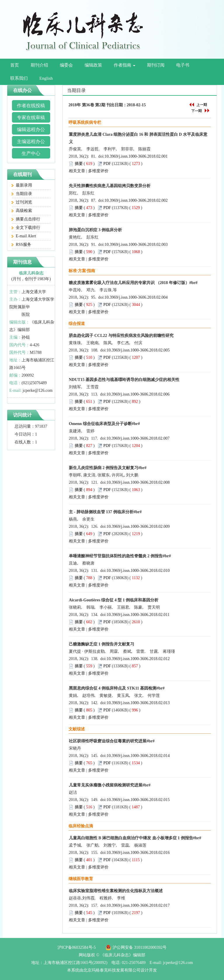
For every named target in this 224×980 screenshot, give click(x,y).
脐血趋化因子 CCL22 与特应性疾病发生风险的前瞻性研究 (121, 336)
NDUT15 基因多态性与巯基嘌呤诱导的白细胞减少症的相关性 (124, 380)
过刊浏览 (22, 202)
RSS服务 (21, 244)
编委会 (66, 65)
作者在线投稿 (31, 106)
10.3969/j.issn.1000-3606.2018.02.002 (136, 200)
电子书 (183, 65)
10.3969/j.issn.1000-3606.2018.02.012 (138, 659)
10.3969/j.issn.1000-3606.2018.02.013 (138, 703)
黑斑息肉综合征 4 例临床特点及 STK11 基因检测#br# (117, 688)
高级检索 (22, 211)
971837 (41, 426)
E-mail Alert (24, 236)
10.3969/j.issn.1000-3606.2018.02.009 (138, 526)
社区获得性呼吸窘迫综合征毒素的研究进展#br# (112, 741)
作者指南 (125, 65)
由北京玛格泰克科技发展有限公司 (110, 970)
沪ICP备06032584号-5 (77, 947)
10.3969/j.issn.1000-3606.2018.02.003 (136, 244)
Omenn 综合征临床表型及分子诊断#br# (104, 424)
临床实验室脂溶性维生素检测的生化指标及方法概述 (116, 891)
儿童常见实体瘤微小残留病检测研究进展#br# (110, 785)
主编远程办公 (31, 141)
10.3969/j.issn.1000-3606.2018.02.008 (138, 482)
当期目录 (22, 194)
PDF (107, 164)
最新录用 (22, 185)
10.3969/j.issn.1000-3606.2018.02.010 (138, 571)
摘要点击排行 (26, 219)
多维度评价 (98, 171)
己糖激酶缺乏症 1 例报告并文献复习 (101, 644)
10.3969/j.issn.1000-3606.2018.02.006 (138, 394)
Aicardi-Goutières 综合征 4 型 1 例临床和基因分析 (114, 600)
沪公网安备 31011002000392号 (140, 947)
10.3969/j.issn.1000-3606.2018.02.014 (138, 756)
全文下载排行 (26, 228)
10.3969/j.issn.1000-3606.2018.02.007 (138, 438)
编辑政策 (93, 65)
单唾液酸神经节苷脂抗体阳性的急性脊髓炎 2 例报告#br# (120, 556)
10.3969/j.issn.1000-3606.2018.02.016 (138, 853)
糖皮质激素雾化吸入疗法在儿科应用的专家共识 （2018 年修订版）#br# (133, 283)
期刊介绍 (39, 65)
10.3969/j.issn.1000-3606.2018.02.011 (138, 615)
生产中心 (31, 153)
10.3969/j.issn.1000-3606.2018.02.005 (138, 350)
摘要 (79, 164)
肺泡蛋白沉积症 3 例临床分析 (95, 230)
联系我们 (19, 78)
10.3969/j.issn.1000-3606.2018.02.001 (136, 156)
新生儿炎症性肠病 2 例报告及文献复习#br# (108, 468)
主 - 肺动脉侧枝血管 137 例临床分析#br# (105, 512)
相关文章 (77, 171)
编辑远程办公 (31, 129)
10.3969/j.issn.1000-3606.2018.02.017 (138, 905)
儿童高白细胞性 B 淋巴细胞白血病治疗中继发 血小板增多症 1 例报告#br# (135, 838)
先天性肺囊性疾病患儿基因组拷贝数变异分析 (110, 186)
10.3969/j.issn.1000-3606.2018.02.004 (136, 297)
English (46, 78)
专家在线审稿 (31, 118)
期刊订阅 (156, 65)
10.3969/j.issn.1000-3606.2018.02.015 (138, 800)
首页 (15, 65)
